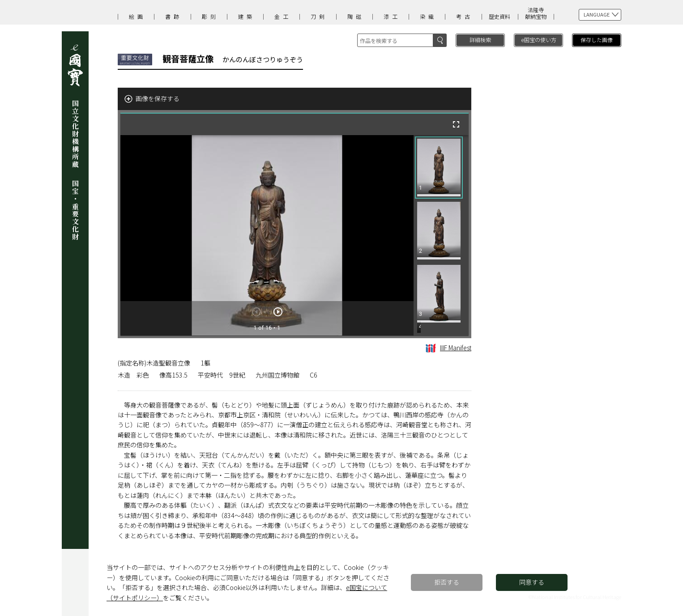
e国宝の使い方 (539, 40)
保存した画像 (597, 40)
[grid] (441, 235)
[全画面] (456, 124)
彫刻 (210, 16)
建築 (247, 16)
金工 (283, 16)
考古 (465, 16)
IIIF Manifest (448, 348)
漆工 (392, 16)
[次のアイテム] (278, 312)
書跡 (174, 16)
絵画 (137, 16)
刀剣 (319, 16)
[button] (439, 168)
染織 (428, 16)
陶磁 (356, 16)
